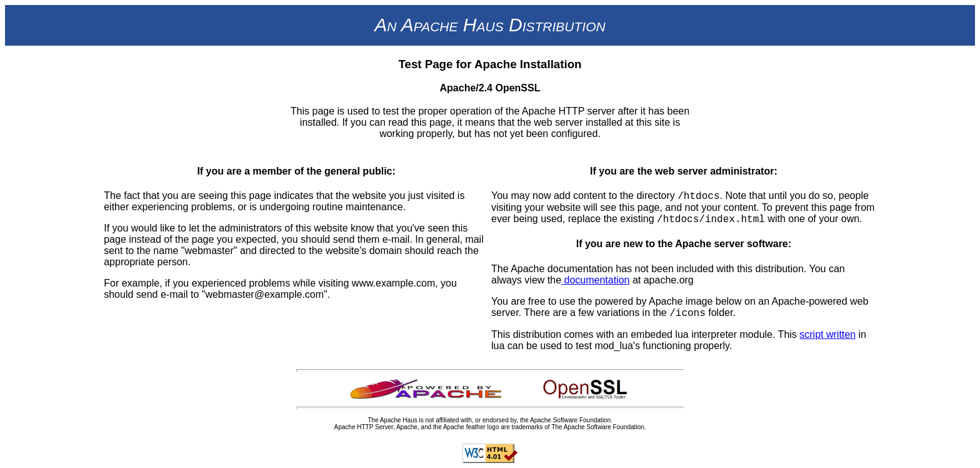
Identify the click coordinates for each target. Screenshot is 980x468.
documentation (595, 280)
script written (827, 334)
